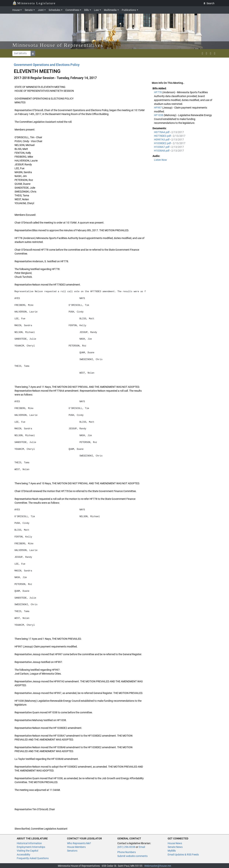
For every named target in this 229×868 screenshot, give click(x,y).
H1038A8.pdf (162, 151)
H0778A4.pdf (162, 132)
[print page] (215, 53)
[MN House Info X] (202, 53)
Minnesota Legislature (34, 3)
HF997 (158, 108)
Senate (29, 10)
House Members (76, 847)
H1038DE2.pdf (163, 143)
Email (142, 847)
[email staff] (211, 53)
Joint (41, 10)
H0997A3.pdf (162, 140)
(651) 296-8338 (126, 847)
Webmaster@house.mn (158, 866)
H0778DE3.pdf (163, 136)
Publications (129, 10)
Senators (72, 851)
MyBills (172, 851)
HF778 (158, 92)
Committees (72, 10)
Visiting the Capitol (27, 851)
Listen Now (160, 160)
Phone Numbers (127, 852)
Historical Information (29, 843)
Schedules (54, 10)
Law (96, 10)
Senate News (175, 847)
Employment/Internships (31, 847)
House (16, 10)
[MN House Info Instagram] (207, 53)
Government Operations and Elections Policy (47, 65)
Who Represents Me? (79, 843)
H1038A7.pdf (162, 147)
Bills (86, 10)
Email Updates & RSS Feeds (183, 855)
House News (175, 843)
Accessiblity (23, 855)
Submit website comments (132, 856)
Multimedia (110, 10)
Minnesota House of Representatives (58, 45)
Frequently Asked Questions (33, 858)
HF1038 (159, 115)
